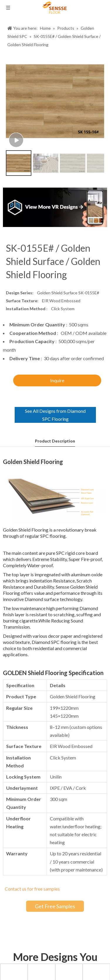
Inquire (57, 380)
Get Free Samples (55, 906)
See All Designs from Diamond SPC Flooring (55, 415)
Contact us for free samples (32, 889)
